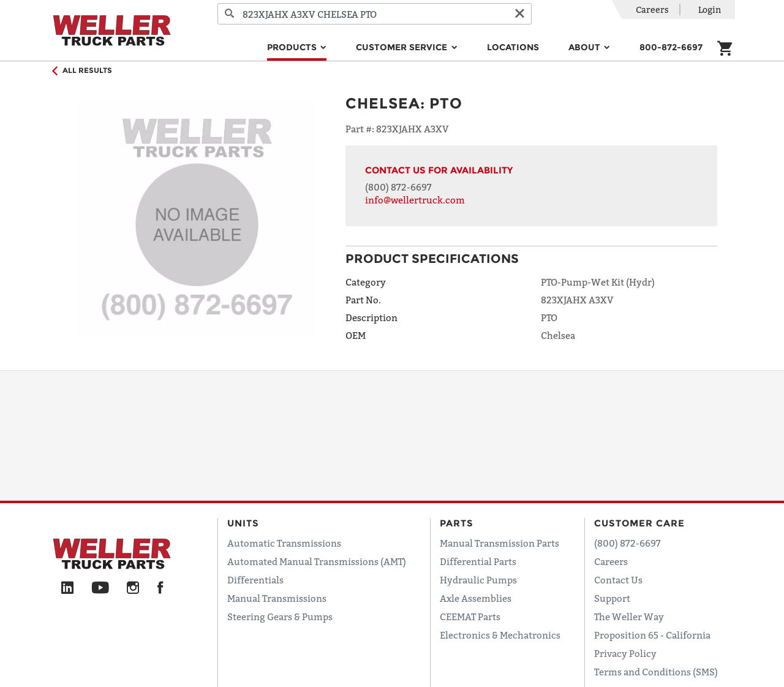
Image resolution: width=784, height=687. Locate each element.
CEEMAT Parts (470, 617)
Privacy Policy (625, 653)
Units (243, 523)
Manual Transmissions (277, 598)
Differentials (255, 580)
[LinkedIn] (67, 588)
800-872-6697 (671, 47)
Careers (652, 9)
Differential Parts (478, 561)
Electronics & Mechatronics (500, 635)
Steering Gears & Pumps (280, 617)
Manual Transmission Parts (499, 543)
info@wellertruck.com (415, 200)
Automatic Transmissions (284, 543)
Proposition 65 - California (652, 635)
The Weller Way (629, 617)
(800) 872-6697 (398, 187)
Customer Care (639, 523)
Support (612, 598)
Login (710, 9)
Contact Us (618, 580)
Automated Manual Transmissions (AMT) (317, 561)
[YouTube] (100, 588)
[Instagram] (133, 588)
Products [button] (293, 47)
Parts (457, 523)
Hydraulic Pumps (478, 580)
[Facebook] (160, 588)
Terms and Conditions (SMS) (656, 672)
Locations (513, 47)
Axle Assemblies (476, 598)
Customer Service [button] (403, 47)
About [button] (586, 47)
